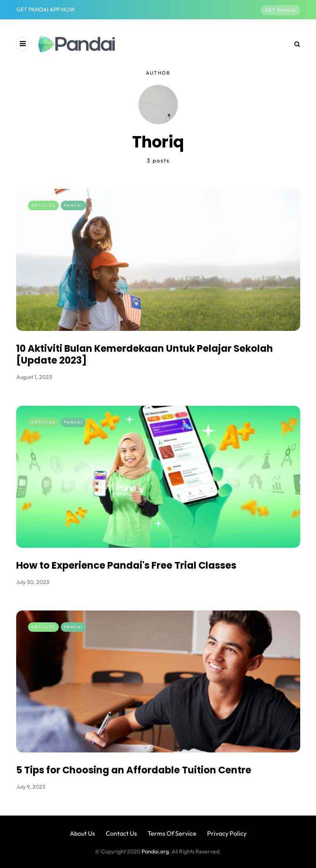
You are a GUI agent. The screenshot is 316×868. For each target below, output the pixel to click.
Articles (43, 205)
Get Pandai (280, 10)
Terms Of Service (172, 833)
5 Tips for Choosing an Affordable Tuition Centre (135, 766)
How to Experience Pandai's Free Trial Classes (128, 561)
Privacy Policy (227, 833)
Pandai (73, 205)
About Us (82, 833)
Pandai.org (155, 851)
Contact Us (121, 833)
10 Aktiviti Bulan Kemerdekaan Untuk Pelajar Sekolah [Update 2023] (145, 354)
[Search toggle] (294, 44)
